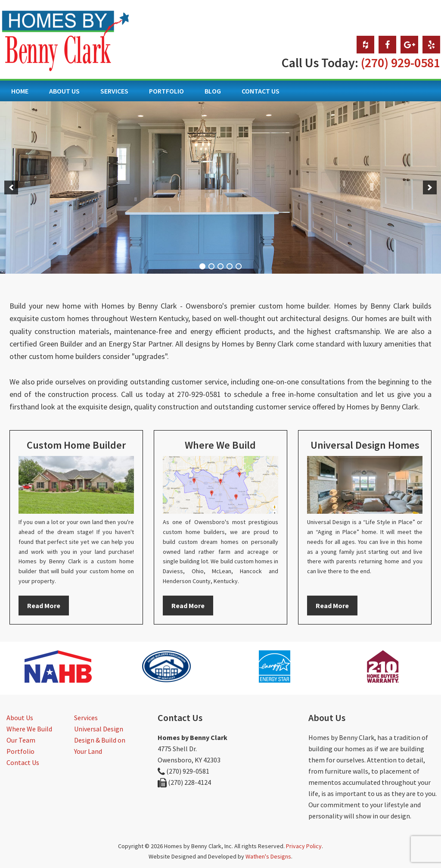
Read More (44, 606)
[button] (11, 187)
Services (86, 718)
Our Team (21, 740)
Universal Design (99, 729)
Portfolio (20, 751)
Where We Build (29, 729)
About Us (20, 718)
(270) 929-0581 (401, 62)
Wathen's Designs (268, 856)
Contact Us (23, 762)
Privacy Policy (304, 846)
